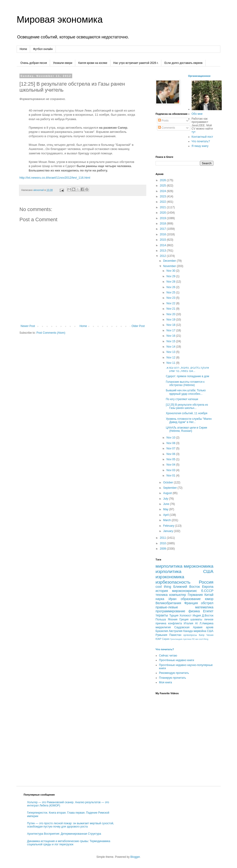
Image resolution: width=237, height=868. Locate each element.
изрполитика (168, 571)
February (169, 526)
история (162, 591)
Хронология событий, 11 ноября (186, 413)
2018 (163, 224)
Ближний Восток (187, 587)
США (208, 571)
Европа (208, 587)
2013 (163, 251)
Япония (173, 619)
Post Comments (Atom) (51, 333)
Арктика (187, 639)
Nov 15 (171, 341)
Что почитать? (201, 141)
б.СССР (207, 591)
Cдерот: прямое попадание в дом (187, 376)
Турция (174, 616)
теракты (162, 615)
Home (23, 49)
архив (210, 627)
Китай (209, 595)
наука (160, 599)
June (167, 504)
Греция (184, 619)
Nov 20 (171, 314)
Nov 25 (171, 292)
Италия (189, 623)
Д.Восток (208, 616)
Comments (167, 128)
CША (210, 631)
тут (194, 132)
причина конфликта (169, 623)
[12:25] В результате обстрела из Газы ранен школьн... (187, 406)
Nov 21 (171, 309)
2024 (163, 191)
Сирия (166, 639)
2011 (163, 538)
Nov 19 (171, 320)
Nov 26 (171, 287)
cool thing (163, 587)
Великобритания (168, 603)
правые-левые (167, 607)
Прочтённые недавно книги (176, 660)
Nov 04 (171, 465)
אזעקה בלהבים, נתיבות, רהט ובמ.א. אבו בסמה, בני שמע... (187, 369)
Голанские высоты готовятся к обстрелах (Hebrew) (185, 383)
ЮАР (158, 639)
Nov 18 (171, 325)
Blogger (135, 857)
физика (194, 611)
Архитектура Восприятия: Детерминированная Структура (64, 834)
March (167, 520)
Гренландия (176, 639)
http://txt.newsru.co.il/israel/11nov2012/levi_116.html (55, 178)
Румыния (161, 635)
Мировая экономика (60, 19)
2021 (163, 207)
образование (191, 599)
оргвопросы (190, 635)
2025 (163, 186)
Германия (195, 595)
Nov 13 (171, 352)
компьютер (178, 595)
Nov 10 (171, 438)
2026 (163, 180)
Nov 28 (171, 282)
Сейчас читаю (168, 656)
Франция (191, 603)
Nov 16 (171, 336)
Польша (161, 619)
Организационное (199, 76)
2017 (163, 229)
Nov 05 (171, 459)
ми (197, 639)
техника (162, 595)
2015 (163, 240)
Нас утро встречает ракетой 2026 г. (136, 63)
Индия (197, 616)
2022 (163, 202)
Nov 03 (171, 470)
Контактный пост (202, 137)
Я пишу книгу (200, 146)
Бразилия (162, 631)
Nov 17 (171, 330)
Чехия (210, 635)
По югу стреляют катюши (182, 399)
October (168, 482)
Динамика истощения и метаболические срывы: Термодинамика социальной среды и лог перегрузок (69, 843)
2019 (163, 218)
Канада (188, 631)
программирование (170, 611)
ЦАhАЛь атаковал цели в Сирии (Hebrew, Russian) (186, 429)
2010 (163, 543)
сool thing (204, 639)
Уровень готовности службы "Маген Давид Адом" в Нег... (189, 420)
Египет (208, 611)
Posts (163, 121)
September (170, 488)
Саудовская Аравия (188, 627)
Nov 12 (171, 358)
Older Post (138, 326)
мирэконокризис (184, 591)
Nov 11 (171, 363)
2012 (163, 256)
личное (209, 619)
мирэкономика (199, 566)
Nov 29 (171, 276)
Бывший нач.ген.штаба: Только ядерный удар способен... (186, 392)
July (166, 499)
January (168, 531)
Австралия (176, 631)
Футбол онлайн (43, 49)
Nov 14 (171, 347)
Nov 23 (171, 298)
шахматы (196, 619)
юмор (209, 599)
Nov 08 (171, 443)
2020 (163, 213)
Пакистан (175, 635)
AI (196, 623)
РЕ (193, 639)
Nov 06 (171, 454)
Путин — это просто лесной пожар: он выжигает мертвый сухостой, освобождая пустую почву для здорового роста (70, 825)
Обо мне (197, 114)
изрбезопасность (173, 582)
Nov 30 (171, 271)
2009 (163, 549)
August (168, 493)
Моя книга (165, 682)
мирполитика (169, 566)
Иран (172, 599)
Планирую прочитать (173, 678)
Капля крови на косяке (93, 63)
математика (204, 607)
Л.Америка (206, 623)
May (166, 509)
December (170, 261)
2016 (163, 234)
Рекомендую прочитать (174, 673)
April (166, 515)
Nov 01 (171, 476)
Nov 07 (171, 448)
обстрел (207, 603)
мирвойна (200, 631)
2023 (163, 196)
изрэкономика (170, 577)
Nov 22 (171, 303)
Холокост (186, 616)
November (170, 266)
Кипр (202, 635)
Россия (206, 582)
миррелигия (163, 627)
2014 (163, 245)
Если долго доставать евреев (183, 63)
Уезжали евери (63, 63)
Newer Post (28, 326)
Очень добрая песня (34, 63)
